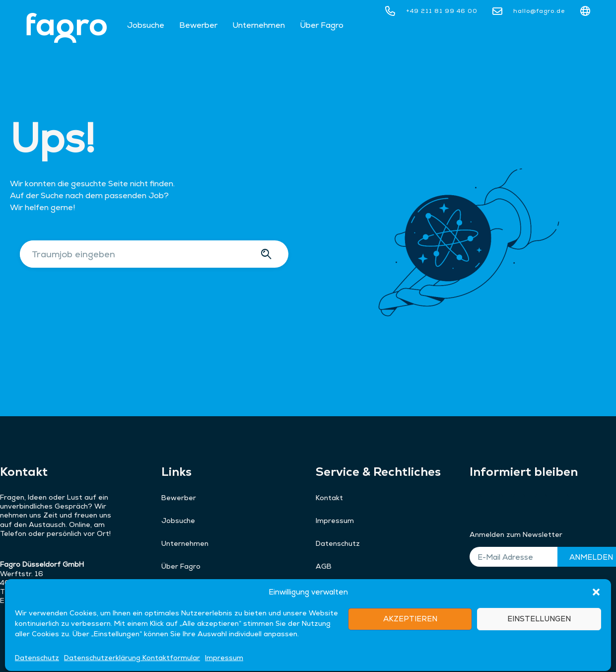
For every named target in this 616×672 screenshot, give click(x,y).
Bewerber (198, 25)
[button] (596, 655)
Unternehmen (259, 25)
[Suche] (268, 254)
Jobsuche (146, 25)
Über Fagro (322, 25)
